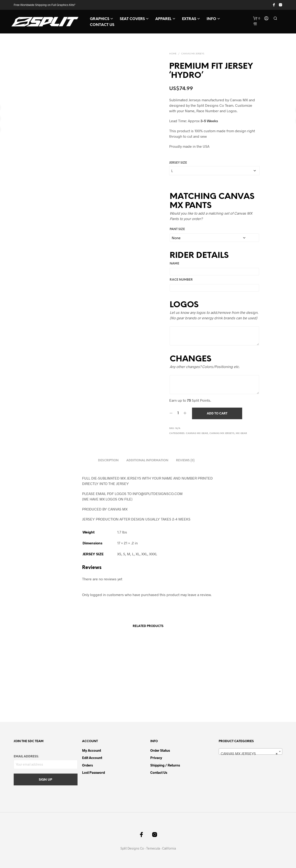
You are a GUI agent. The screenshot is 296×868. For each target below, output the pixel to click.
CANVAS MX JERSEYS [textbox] (249, 754)
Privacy (156, 758)
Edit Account (92, 758)
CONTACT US (102, 25)
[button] (257, 18)
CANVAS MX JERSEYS (193, 54)
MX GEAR (241, 433)
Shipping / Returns (165, 765)
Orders (87, 765)
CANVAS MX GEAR (197, 433)
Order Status (160, 750)
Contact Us (159, 772)
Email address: (26, 757)
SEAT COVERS (132, 19)
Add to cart (217, 414)
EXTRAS (189, 19)
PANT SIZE (177, 229)
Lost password (93, 772)
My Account (92, 750)
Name (174, 264)
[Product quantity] (178, 413)
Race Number (181, 280)
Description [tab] (108, 461)
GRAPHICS (100, 19)
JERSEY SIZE (178, 163)
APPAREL (163, 19)
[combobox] (251, 751)
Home (173, 54)
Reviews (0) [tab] (185, 461)
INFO (211, 19)
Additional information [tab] (147, 461)
